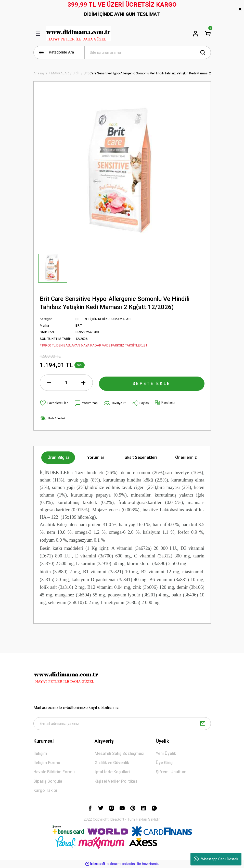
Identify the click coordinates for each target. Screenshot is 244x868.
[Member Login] (196, 34)
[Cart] (208, 34)
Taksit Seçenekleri (140, 457)
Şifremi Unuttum (171, 773)
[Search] (148, 52)
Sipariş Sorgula (48, 782)
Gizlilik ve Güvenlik (112, 763)
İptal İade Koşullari (112, 773)
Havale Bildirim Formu (54, 773)
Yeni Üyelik (166, 754)
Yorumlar (96, 457)
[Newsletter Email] (122, 724)
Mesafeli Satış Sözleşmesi (119, 754)
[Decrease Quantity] (49, 383)
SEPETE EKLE (152, 382)
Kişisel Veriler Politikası (117, 782)
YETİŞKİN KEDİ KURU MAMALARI (110, 319)
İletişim (40, 754)
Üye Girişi (165, 763)
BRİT (79, 319)
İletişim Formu (47, 763)
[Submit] (203, 724)
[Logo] (78, 34)
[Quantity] (66, 383)
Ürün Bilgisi (58, 457)
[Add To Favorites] (54, 403)
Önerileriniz (186, 457)
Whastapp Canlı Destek (216, 859)
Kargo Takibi (45, 791)
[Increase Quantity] (83, 383)
